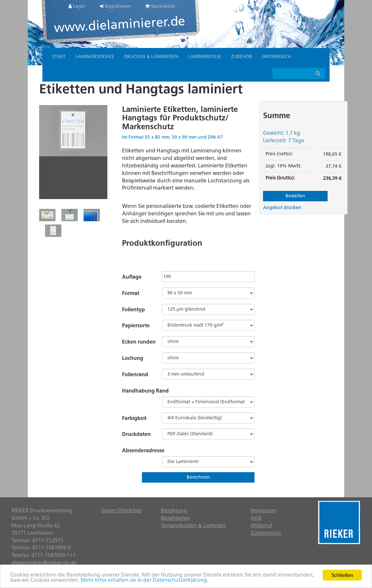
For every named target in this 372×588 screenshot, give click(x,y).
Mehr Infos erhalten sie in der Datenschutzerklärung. (144, 580)
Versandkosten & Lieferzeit (193, 526)
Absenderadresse (143, 450)
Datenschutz (266, 533)
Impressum (263, 511)
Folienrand (135, 374)
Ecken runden (139, 342)
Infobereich (277, 57)
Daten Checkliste (121, 511)
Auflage (132, 277)
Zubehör (242, 57)
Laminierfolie (205, 57)
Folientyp (133, 309)
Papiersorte (136, 325)
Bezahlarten (176, 518)
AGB (256, 518)
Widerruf (262, 526)
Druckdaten (136, 434)
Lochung (133, 358)
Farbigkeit (134, 418)
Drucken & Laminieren (151, 57)
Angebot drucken (282, 208)
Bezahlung (174, 511)
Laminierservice (95, 57)
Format (131, 293)
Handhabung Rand (145, 391)
